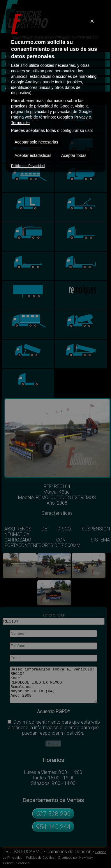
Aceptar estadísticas (33, 155)
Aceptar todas (74, 155)
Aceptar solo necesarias (36, 142)
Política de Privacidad (28, 166)
